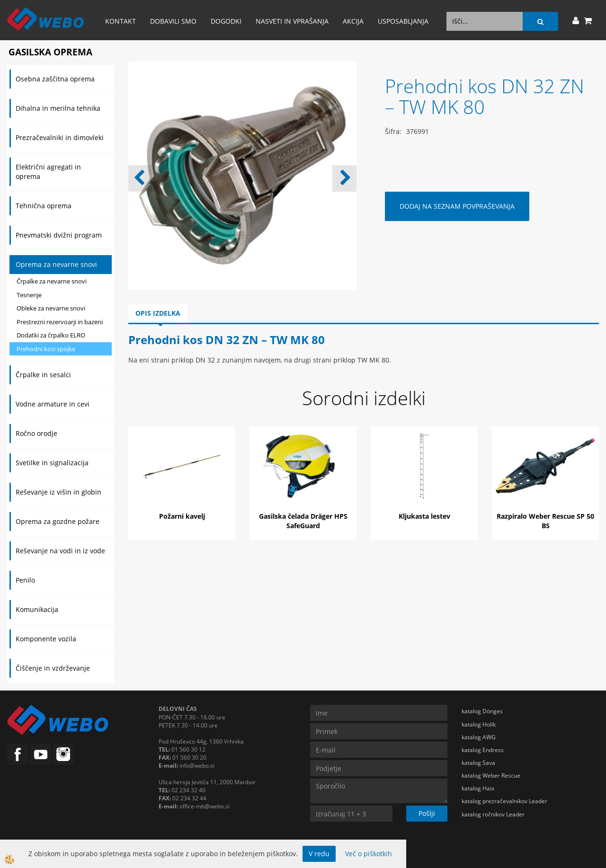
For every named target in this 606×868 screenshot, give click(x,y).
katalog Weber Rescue (491, 775)
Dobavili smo (173, 21)
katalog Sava (478, 763)
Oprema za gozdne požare (58, 521)
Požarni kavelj (182, 516)
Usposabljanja (403, 21)
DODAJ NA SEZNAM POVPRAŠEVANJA (457, 206)
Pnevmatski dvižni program (59, 235)
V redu (319, 854)
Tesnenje (29, 295)
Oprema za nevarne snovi (56, 264)
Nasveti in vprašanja (292, 21)
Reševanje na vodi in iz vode (60, 551)
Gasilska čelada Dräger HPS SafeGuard (303, 521)
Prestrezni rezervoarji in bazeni (60, 322)
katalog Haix (478, 788)
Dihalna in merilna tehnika (58, 108)
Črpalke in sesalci (43, 375)
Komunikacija (37, 609)
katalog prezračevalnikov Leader (504, 801)
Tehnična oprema (44, 206)
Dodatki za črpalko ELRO (51, 335)
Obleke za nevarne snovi (51, 308)
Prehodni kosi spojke (46, 349)
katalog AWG (479, 737)
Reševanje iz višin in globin (58, 492)
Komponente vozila (46, 639)
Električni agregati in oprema (48, 172)
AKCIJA (353, 21)
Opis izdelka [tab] (158, 313)
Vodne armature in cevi (53, 404)
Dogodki (226, 21)
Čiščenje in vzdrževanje (53, 668)
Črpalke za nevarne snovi (52, 281)
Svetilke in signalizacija (52, 463)
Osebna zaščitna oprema (55, 79)
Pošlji (427, 813)
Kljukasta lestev (424, 516)
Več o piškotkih (369, 854)
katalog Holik (479, 724)
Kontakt (120, 21)
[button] (344, 178)
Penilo (25, 580)
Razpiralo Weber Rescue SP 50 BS (545, 521)
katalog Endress (483, 750)
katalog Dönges (482, 711)
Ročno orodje (36, 433)
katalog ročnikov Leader (493, 814)
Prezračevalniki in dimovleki (60, 137)
